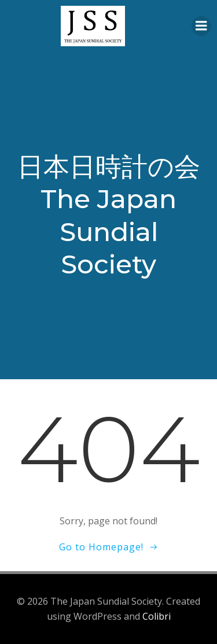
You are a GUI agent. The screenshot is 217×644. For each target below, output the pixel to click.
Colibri (157, 616)
